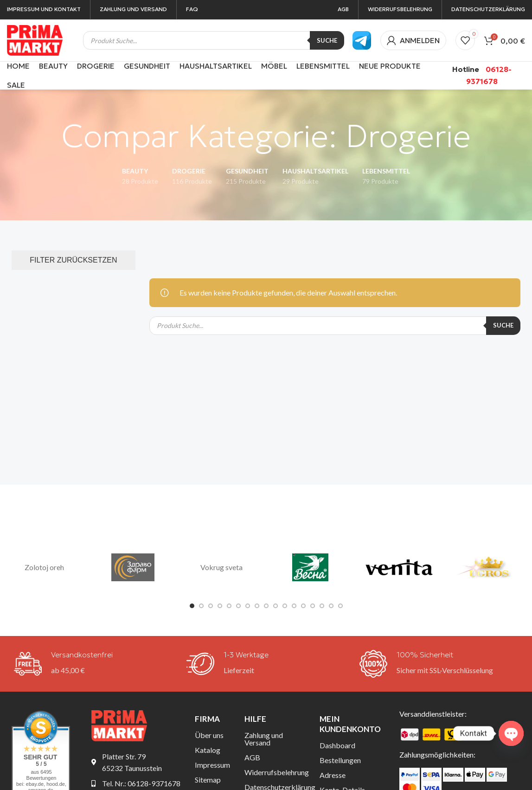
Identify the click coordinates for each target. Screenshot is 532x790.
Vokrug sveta (221, 567)
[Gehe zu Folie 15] (322, 606)
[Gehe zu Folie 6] (238, 606)
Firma (207, 719)
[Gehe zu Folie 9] (266, 606)
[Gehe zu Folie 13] (303, 606)
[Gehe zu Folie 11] (285, 606)
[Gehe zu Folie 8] (257, 606)
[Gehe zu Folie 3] (211, 606)
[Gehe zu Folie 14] (313, 606)
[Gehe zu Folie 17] (340, 606)
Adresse (333, 775)
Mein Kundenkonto (350, 724)
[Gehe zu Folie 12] (294, 606)
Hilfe (255, 719)
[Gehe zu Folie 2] (201, 606)
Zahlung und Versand (264, 739)
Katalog (208, 750)
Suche (327, 40)
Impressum (212, 765)
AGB (252, 757)
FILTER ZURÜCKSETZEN (73, 260)
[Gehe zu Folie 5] (229, 606)
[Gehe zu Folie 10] (276, 606)
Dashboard (337, 745)
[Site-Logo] (35, 39)
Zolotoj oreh (44, 567)
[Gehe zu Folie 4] (220, 606)
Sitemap (208, 780)
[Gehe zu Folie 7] (248, 606)
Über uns (209, 735)
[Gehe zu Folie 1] (192, 606)
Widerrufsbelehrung (275, 772)
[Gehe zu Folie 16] (331, 606)
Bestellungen (340, 760)
